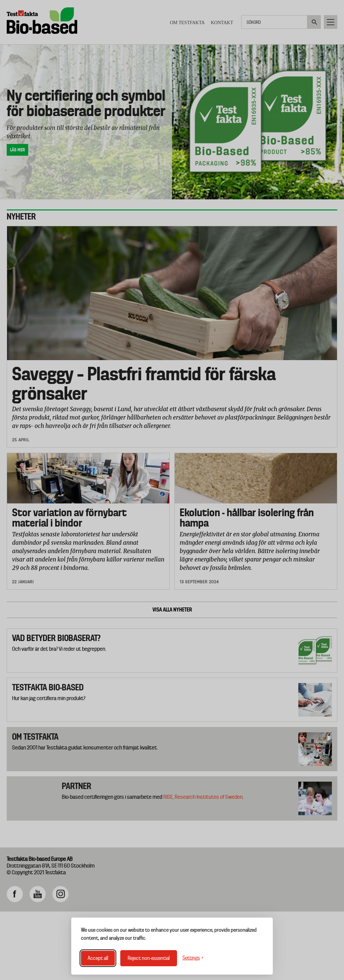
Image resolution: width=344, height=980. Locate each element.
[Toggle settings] (193, 958)
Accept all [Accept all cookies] (98, 958)
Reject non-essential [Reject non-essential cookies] (149, 958)
